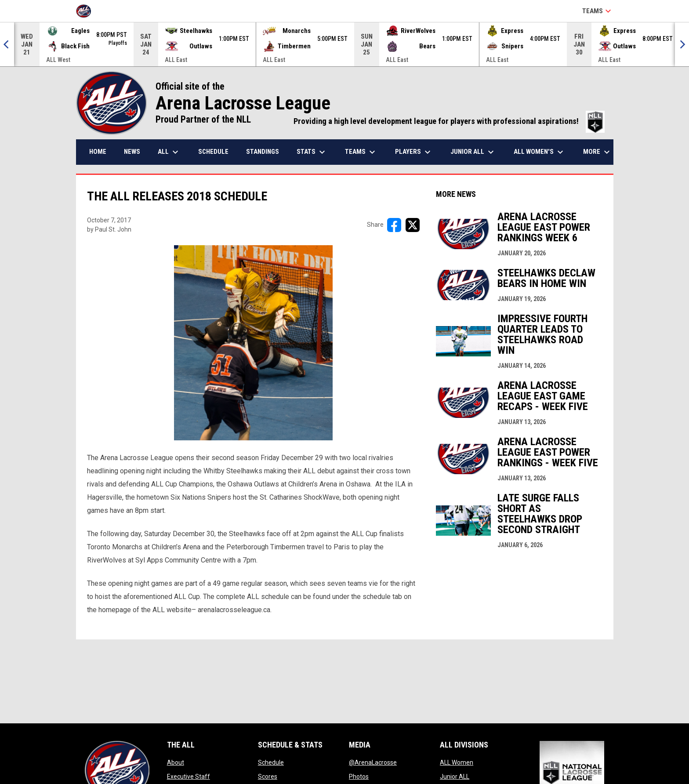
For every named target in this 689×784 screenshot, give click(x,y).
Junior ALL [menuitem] (473, 152)
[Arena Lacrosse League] (87, 11)
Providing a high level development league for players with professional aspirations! (449, 121)
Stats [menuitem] (312, 152)
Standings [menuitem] (263, 152)
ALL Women (457, 762)
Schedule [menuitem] (213, 152)
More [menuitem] (598, 152)
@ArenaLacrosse (373, 762)
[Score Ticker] (344, 44)
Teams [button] (598, 11)
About (176, 762)
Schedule (271, 762)
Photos (359, 777)
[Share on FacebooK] (394, 225)
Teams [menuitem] (361, 152)
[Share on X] (413, 225)
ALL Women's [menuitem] (540, 152)
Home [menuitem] (98, 152)
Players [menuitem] (414, 152)
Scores (268, 777)
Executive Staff (189, 777)
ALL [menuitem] (169, 152)
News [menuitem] (132, 152)
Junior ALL (455, 777)
